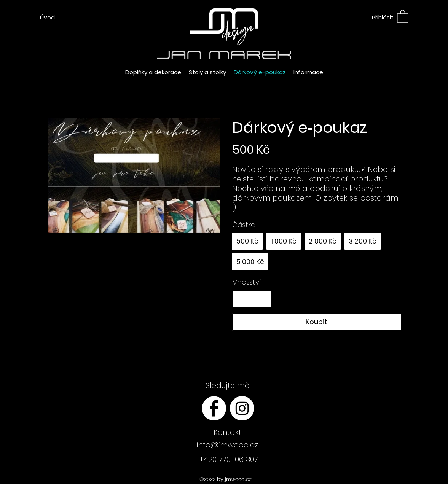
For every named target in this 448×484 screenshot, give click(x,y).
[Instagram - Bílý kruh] (242, 408)
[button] (403, 16)
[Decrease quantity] (240, 299)
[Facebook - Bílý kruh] (214, 408)
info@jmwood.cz (227, 445)
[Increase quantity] (264, 299)
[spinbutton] (252, 299)
